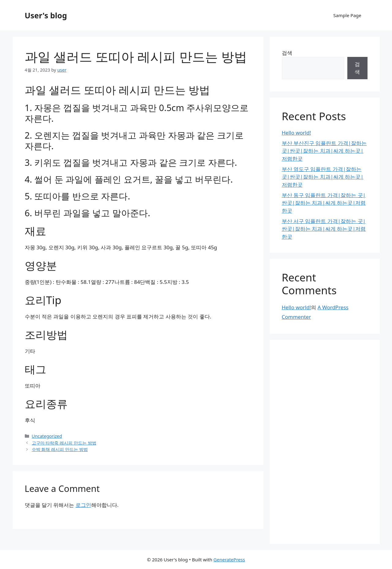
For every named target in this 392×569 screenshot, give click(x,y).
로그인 (83, 505)
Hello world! (297, 133)
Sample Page (347, 15)
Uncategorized (47, 436)
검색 (287, 53)
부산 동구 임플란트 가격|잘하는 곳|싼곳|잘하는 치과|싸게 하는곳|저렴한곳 (324, 203)
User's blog (46, 15)
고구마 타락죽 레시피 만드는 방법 (64, 443)
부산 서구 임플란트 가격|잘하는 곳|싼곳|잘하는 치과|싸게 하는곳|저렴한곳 (324, 229)
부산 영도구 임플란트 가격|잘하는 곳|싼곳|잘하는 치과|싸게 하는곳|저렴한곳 (323, 177)
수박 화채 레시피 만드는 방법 (60, 449)
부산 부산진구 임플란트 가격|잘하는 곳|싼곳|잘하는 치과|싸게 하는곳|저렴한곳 (324, 151)
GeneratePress (229, 560)
